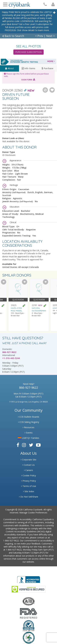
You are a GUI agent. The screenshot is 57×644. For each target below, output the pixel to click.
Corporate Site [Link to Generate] (28, 460)
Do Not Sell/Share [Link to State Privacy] (29, 497)
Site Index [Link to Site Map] (29, 491)
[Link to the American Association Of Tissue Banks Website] (29, 601)
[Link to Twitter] (31, 445)
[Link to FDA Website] (28, 613)
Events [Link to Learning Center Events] (29, 433)
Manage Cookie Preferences (33, 513)
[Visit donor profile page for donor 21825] (18, 305)
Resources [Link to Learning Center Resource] (28, 427)
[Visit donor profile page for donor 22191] (39, 305)
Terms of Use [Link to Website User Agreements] (29, 486)
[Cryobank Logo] (19, 4)
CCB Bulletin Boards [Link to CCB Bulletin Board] (29, 417)
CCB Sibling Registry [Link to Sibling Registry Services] (29, 422)
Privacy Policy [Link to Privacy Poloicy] (28, 481)
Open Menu (5, 4)
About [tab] (9, 68)
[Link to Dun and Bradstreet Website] (29, 625)
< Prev (39, 36)
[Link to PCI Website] (29, 638)
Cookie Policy (29, 475)
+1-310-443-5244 (11, 358)
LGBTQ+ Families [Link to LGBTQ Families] (28, 438)
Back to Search (13, 36)
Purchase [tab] (47, 68)
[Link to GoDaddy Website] (28, 589)
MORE (51, 61)
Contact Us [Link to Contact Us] (28, 465)
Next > (50, 36)
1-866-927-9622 (11, 541)
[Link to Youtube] (38, 445)
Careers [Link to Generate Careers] (28, 470)
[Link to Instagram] (24, 445)
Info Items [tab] (28, 68)
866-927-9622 (9, 352)
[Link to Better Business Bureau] (29, 579)
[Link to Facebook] (18, 445)
